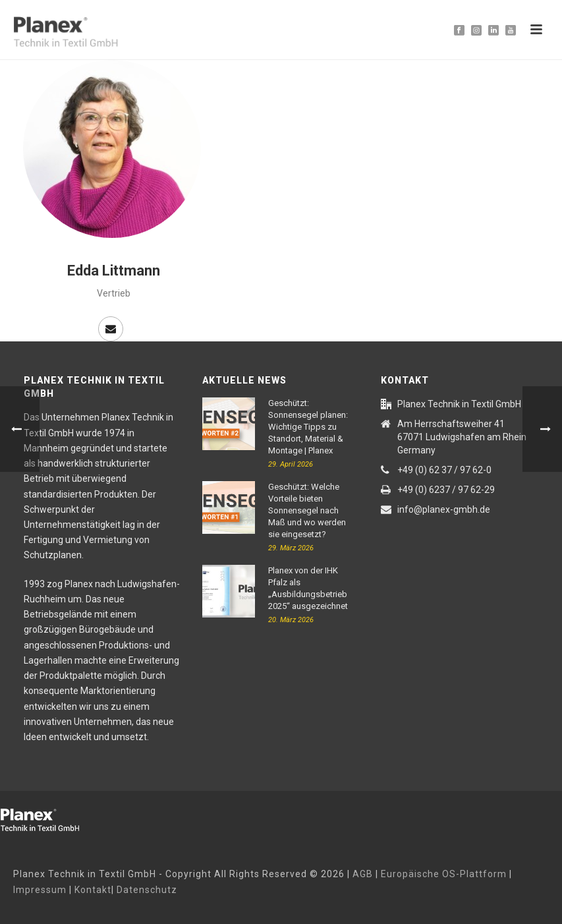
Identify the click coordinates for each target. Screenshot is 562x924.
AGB (363, 874)
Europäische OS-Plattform (444, 874)
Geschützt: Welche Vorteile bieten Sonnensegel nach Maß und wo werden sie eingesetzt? (307, 510)
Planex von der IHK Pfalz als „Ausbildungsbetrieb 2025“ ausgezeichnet (308, 588)
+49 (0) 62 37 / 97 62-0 (444, 470)
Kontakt (93, 890)
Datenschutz (147, 890)
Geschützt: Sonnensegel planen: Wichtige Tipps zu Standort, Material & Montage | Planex (308, 427)
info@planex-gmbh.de (444, 509)
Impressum (40, 890)
